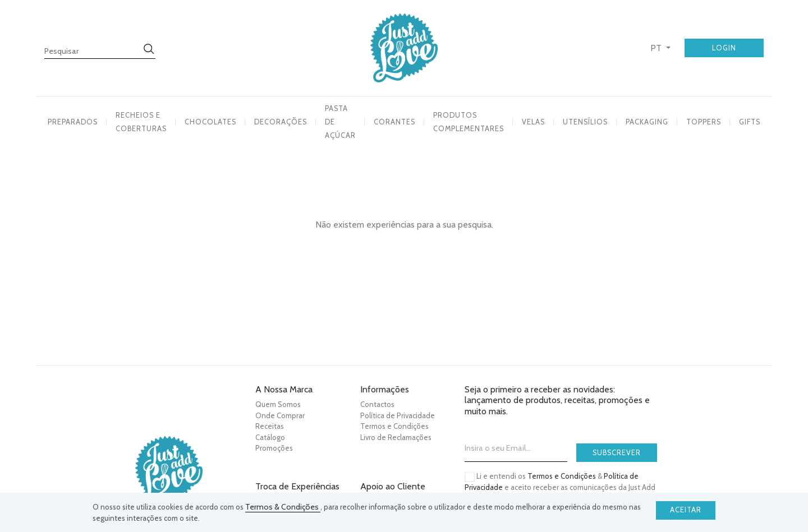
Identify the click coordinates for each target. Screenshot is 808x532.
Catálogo (270, 437)
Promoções (274, 448)
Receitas (270, 426)
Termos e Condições (394, 426)
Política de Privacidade (398, 415)
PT (657, 48)
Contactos (377, 404)
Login (724, 48)
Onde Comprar (280, 415)
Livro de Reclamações (396, 437)
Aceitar (686, 510)
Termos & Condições (283, 507)
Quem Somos (278, 404)
